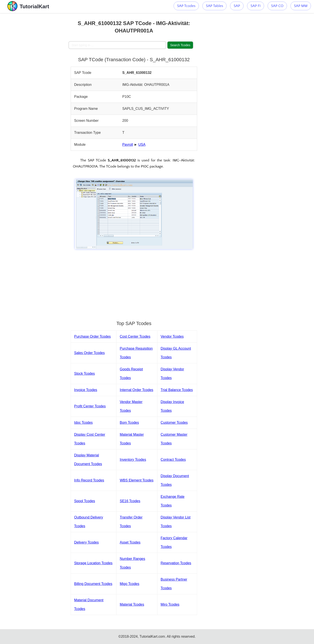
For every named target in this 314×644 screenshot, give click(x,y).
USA (142, 145)
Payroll (128, 145)
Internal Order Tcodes (137, 390)
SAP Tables (214, 6)
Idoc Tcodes (83, 423)
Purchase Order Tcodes (92, 336)
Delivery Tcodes (86, 542)
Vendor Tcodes (172, 336)
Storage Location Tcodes (93, 563)
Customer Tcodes (174, 423)
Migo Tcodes (130, 584)
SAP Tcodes (186, 6)
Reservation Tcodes (176, 563)
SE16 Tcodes (130, 501)
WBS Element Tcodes (137, 480)
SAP (237, 6)
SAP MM (301, 6)
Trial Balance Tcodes (177, 390)
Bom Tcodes (129, 423)
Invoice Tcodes (86, 390)
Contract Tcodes (173, 460)
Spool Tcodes (85, 501)
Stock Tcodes (84, 374)
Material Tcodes (132, 604)
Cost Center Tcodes (135, 336)
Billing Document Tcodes (93, 584)
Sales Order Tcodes (89, 353)
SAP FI (256, 6)
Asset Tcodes (130, 542)
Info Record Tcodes (89, 480)
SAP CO (277, 6)
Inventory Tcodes (133, 460)
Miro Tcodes (170, 604)
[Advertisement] (36, 78)
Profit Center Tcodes (90, 406)
